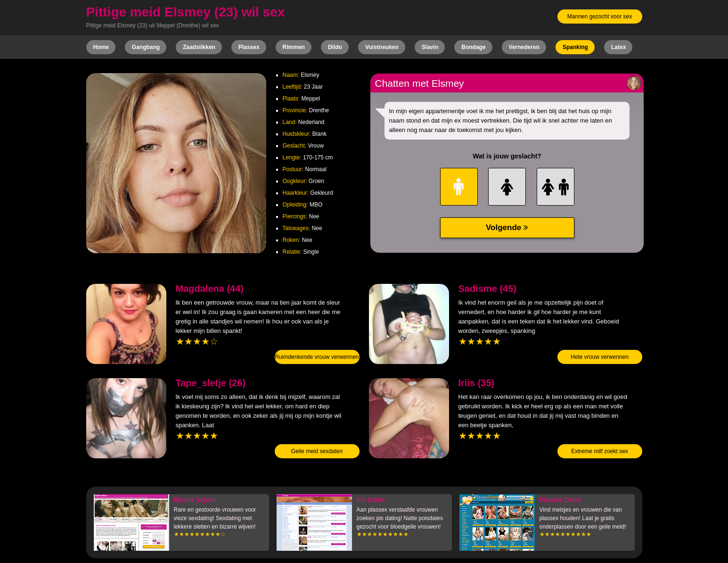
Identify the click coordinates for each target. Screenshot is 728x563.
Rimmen (294, 47)
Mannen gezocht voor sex (600, 17)
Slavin (430, 47)
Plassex (249, 47)
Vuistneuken (382, 47)
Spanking (575, 47)
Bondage (473, 47)
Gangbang (146, 47)
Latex (618, 47)
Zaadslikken (199, 47)
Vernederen (524, 47)
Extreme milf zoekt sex (600, 451)
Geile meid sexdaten (317, 451)
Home (101, 47)
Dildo (335, 47)
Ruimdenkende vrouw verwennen (317, 357)
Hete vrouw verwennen (600, 357)
